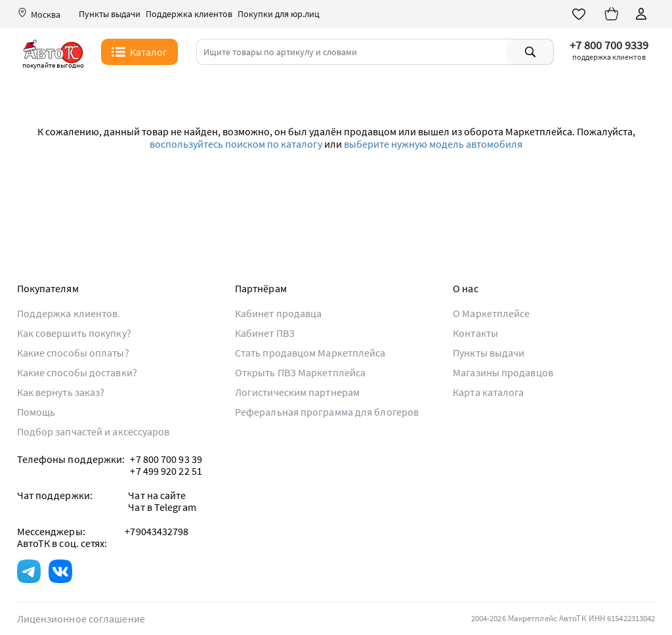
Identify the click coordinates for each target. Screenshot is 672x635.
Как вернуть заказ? (61, 392)
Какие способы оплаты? (73, 353)
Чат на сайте (157, 495)
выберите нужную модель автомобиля (433, 144)
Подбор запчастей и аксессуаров (94, 431)
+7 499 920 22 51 (166, 471)
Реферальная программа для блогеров (327, 412)
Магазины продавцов (503, 372)
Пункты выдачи (110, 14)
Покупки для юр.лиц (279, 14)
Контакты (475, 333)
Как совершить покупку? (74, 333)
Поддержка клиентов (189, 14)
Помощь (36, 412)
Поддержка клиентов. (69, 313)
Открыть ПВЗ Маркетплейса (300, 372)
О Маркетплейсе (491, 313)
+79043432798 (157, 531)
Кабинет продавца (279, 313)
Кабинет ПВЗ (265, 333)
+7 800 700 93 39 (166, 459)
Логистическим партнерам (297, 392)
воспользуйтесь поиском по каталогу (236, 144)
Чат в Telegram (162, 507)
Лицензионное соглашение (81, 619)
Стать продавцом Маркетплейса (310, 353)
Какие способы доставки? (77, 372)
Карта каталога (488, 392)
